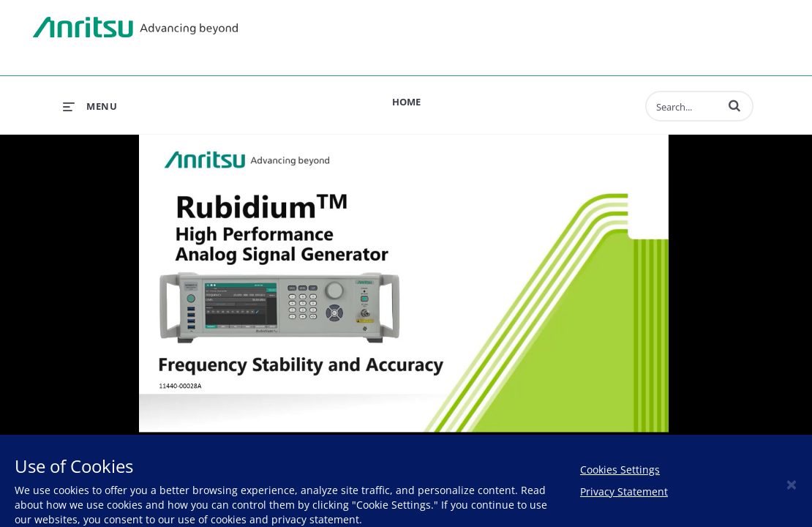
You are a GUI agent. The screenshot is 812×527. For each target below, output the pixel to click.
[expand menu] (90, 106)
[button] (734, 105)
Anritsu (135, 28)
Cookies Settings (620, 470)
